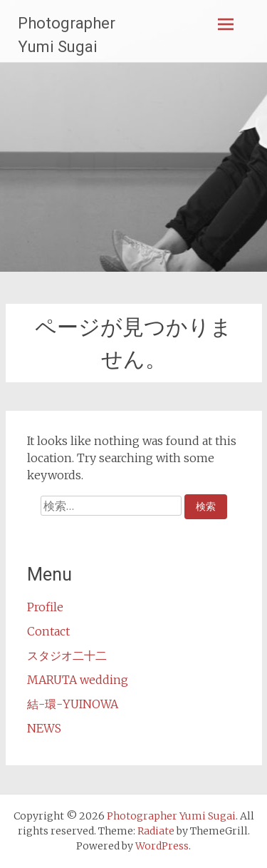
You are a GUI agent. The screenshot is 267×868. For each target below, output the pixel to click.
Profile (45, 607)
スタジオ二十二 (67, 655)
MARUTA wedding (78, 680)
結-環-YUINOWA (73, 704)
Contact (48, 631)
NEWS (44, 728)
